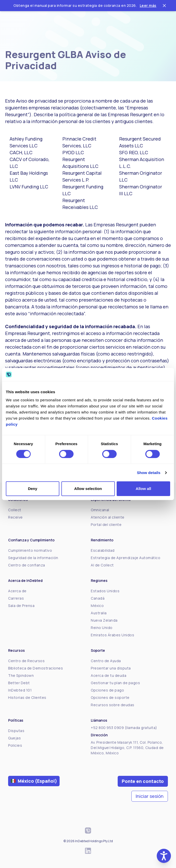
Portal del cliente (106, 525)
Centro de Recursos (26, 661)
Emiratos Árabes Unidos (112, 635)
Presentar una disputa (111, 668)
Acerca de (17, 591)
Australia (99, 613)
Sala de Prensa (21, 606)
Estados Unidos (105, 591)
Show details (149, 473)
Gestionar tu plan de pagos (115, 683)
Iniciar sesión (150, 796)
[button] (164, 856)
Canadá (98, 598)
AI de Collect (102, 565)
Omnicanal (100, 510)
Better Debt (19, 683)
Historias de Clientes (27, 697)
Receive (15, 517)
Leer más (148, 5)
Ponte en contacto (143, 781)
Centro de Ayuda (106, 661)
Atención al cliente (108, 517)
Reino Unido (102, 628)
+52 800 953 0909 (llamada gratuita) (124, 728)
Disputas (16, 731)
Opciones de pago (107, 690)
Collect (15, 510)
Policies (15, 745)
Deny (33, 489)
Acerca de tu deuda (109, 675)
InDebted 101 (20, 690)
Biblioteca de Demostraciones (36, 668)
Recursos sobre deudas (113, 705)
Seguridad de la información (33, 558)
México (97, 606)
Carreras (16, 598)
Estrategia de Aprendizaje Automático (126, 558)
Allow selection (88, 489)
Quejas (14, 738)
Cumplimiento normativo (30, 550)
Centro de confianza (27, 565)
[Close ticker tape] (164, 6)
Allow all (143, 489)
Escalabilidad (103, 550)
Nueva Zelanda (104, 620)
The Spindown (21, 675)
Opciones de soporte (110, 697)
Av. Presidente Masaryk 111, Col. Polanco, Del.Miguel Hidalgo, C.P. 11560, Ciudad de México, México (127, 748)
